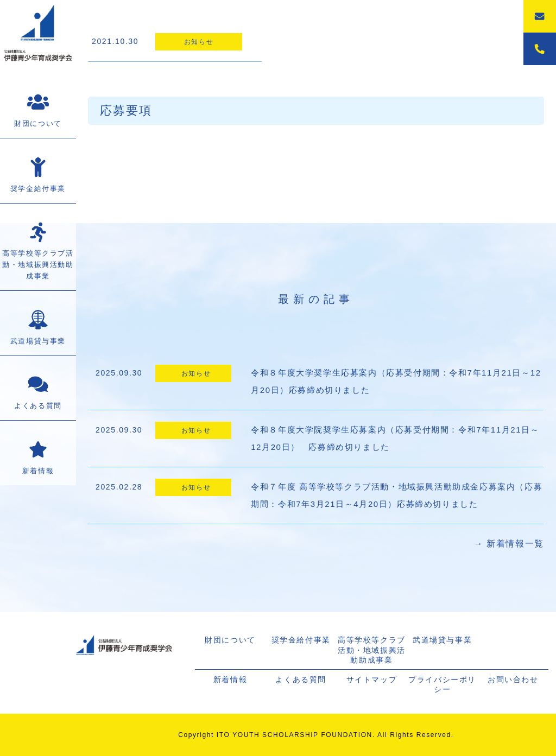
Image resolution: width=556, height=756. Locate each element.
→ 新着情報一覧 (509, 544)
